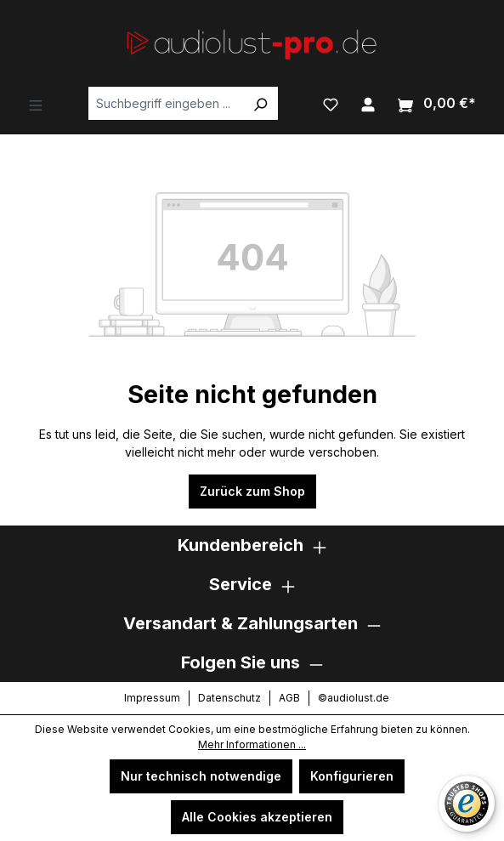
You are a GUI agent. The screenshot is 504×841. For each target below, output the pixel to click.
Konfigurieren (352, 776)
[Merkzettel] (331, 103)
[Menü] (36, 104)
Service (241, 584)
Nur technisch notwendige (201, 776)
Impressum (152, 698)
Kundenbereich (241, 545)
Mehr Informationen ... (252, 744)
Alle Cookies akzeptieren (257, 817)
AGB (289, 698)
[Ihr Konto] (368, 103)
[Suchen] (260, 103)
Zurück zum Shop (252, 491)
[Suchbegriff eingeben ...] (166, 103)
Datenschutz (229, 698)
